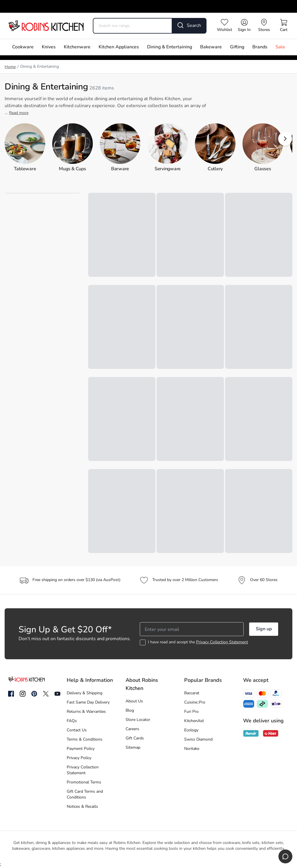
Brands (260, 47)
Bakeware (211, 47)
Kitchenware (77, 47)
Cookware (23, 47)
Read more (19, 113)
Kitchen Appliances (119, 47)
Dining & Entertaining (170, 47)
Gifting (237, 47)
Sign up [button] (264, 629)
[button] (285, 139)
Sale (280, 47)
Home (10, 67)
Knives (49, 47)
